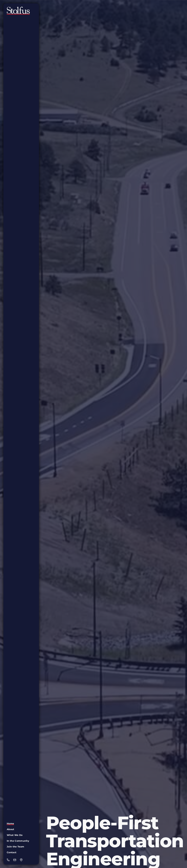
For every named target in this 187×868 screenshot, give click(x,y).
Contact (12, 852)
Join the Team (15, 847)
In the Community (18, 841)
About (11, 829)
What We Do (15, 835)
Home (10, 824)
